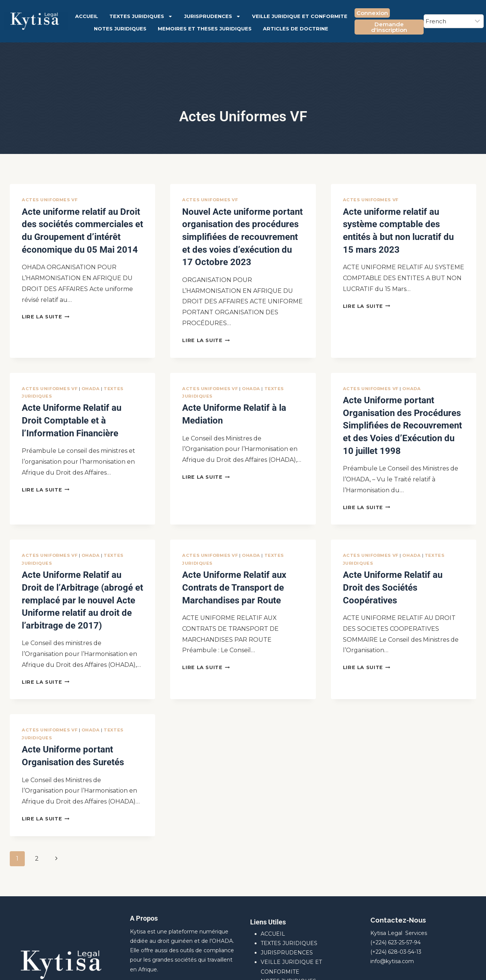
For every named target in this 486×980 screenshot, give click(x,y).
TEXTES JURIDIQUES (141, 16)
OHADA (91, 374)
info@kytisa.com (392, 894)
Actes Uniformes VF (50, 200)
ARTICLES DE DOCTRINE (296, 29)
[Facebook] (453, 967)
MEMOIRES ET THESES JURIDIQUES (205, 29)
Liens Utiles (268, 855)
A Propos (144, 851)
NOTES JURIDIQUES (120, 29)
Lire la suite (46, 305)
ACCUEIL (87, 16)
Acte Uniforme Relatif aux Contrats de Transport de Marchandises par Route (241, 545)
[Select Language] (454, 21)
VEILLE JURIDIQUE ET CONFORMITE (300, 16)
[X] (469, 967)
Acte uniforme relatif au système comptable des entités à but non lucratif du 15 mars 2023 (398, 220)
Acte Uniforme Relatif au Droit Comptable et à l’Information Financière (72, 402)
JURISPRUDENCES (212, 16)
